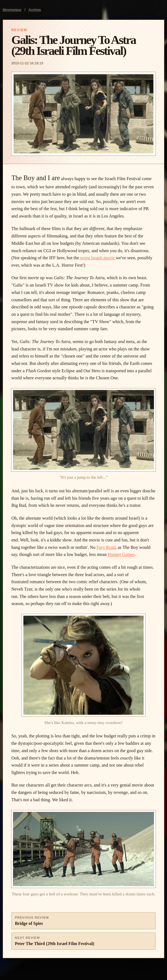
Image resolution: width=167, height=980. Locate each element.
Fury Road (106, 547)
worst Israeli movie (98, 258)
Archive (35, 10)
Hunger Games (121, 554)
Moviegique (12, 10)
